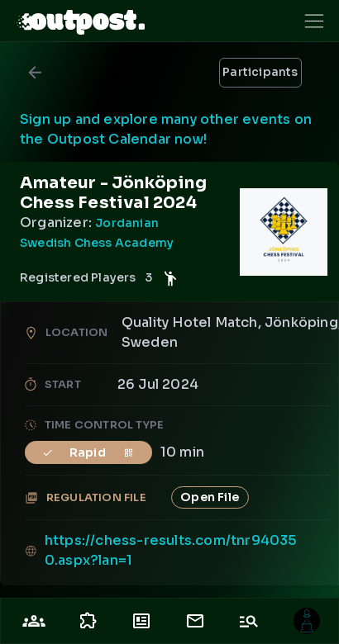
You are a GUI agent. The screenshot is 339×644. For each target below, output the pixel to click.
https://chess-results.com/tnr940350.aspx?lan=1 (171, 550)
